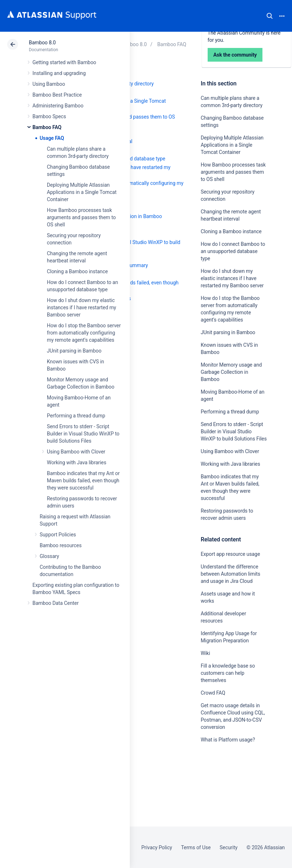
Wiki (205, 653)
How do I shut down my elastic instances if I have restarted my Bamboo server (81, 307)
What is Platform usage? (228, 740)
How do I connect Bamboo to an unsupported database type (233, 251)
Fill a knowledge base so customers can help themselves (228, 673)
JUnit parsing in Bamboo (74, 351)
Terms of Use (196, 847)
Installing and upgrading (59, 73)
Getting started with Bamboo (64, 62)
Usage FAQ (52, 138)
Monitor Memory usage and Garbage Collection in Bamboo (231, 372)
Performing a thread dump (76, 416)
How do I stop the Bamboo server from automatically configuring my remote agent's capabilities (84, 333)
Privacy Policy (157, 847)
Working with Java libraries (77, 462)
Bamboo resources (61, 545)
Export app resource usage (231, 554)
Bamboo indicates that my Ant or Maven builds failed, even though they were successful (83, 480)
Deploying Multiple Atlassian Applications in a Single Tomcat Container (82, 192)
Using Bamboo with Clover (76, 452)
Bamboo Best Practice (57, 95)
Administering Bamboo (58, 106)
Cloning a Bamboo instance (77, 271)
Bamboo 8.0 (42, 43)
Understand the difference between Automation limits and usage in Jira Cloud (231, 574)
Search (270, 16)
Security (229, 847)
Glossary (49, 556)
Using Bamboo (49, 84)
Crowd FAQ (213, 693)
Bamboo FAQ (47, 127)
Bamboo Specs (49, 116)
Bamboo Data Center (56, 603)
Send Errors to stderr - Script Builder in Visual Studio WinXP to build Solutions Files (83, 434)
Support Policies (58, 535)
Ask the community (226, 810)
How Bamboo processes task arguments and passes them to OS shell (81, 217)
